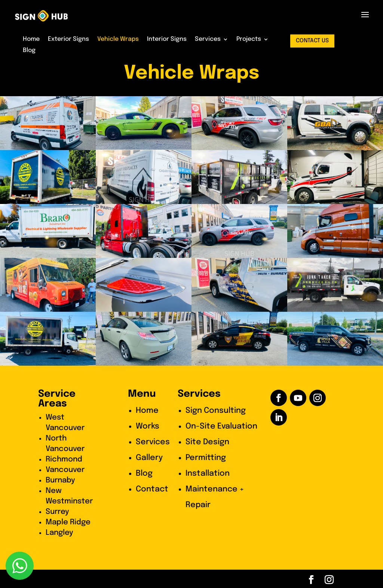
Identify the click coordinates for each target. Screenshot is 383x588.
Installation (208, 473)
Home (31, 39)
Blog (29, 51)
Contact (152, 489)
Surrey (57, 512)
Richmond (64, 459)
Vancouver (65, 470)
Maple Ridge (68, 522)
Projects (249, 39)
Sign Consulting (216, 411)
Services (208, 39)
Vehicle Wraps (118, 39)
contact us (312, 41)
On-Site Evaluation (221, 426)
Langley (59, 533)
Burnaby (60, 480)
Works (148, 426)
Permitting (206, 458)
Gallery (149, 458)
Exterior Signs (68, 39)
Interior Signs (167, 39)
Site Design (207, 442)
